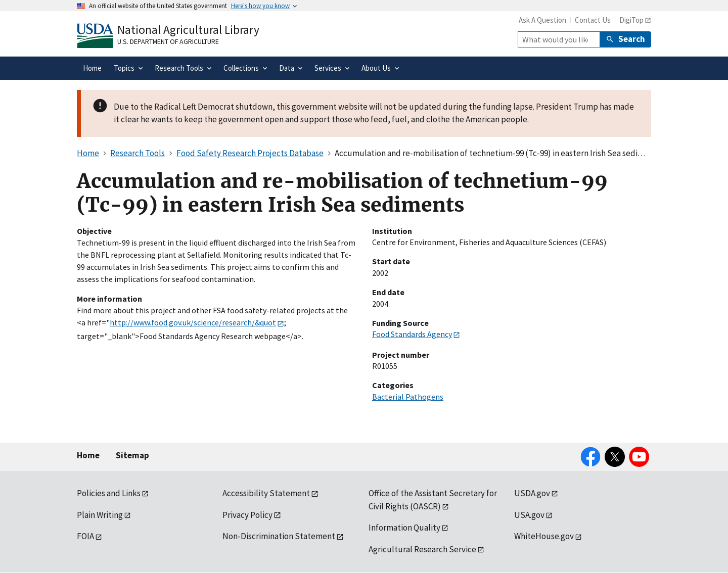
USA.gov (529, 515)
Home (88, 455)
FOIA (85, 536)
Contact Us (593, 20)
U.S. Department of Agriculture (168, 41)
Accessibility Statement (266, 493)
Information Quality (404, 528)
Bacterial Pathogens (408, 397)
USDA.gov (532, 493)
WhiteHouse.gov (544, 536)
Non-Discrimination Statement (279, 536)
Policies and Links (109, 493)
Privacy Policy (247, 515)
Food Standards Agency (412, 334)
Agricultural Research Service (422, 549)
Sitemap (132, 455)
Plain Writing (100, 515)
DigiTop (631, 20)
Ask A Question (542, 20)
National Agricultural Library (188, 30)
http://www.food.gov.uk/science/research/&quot (193, 322)
